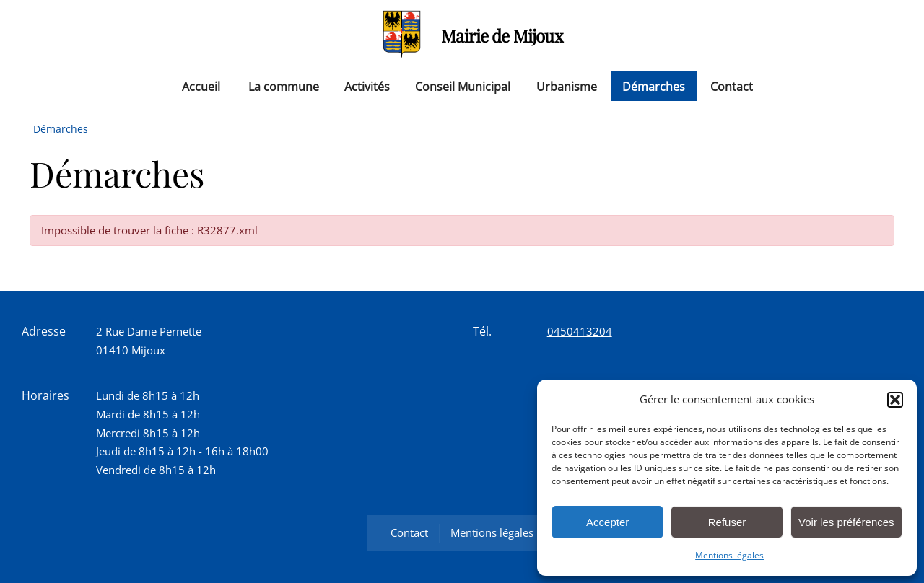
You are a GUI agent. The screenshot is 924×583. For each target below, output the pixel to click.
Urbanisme (567, 86)
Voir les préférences (846, 522)
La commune (284, 86)
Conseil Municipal (463, 86)
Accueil (201, 86)
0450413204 (580, 331)
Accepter (607, 522)
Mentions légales (729, 555)
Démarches (654, 86)
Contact (732, 86)
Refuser (727, 522)
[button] (895, 400)
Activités (367, 86)
